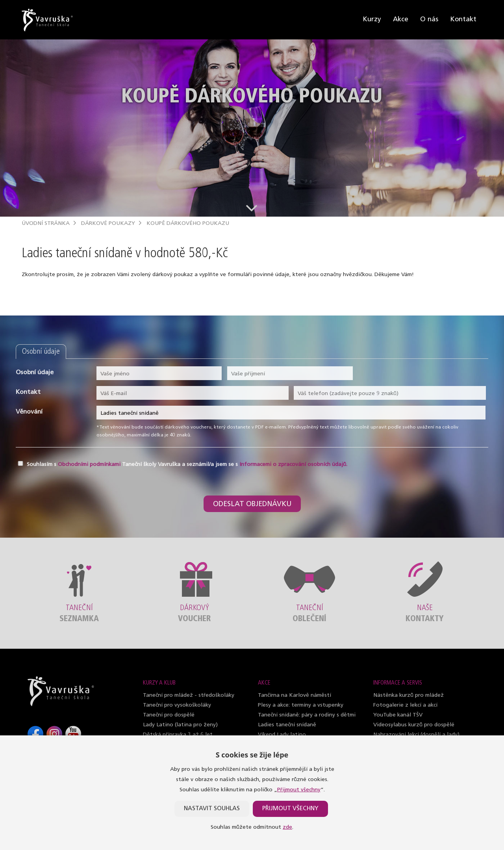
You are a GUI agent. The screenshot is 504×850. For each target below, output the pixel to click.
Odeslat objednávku (252, 504)
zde (287, 827)
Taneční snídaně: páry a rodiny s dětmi (307, 715)
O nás (429, 19)
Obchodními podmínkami (89, 465)
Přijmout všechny (299, 790)
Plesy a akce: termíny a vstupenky (301, 705)
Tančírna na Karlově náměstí (295, 695)
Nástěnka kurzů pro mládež (409, 695)
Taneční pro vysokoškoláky (177, 705)
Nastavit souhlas (212, 809)
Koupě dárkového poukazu (188, 224)
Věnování (29, 412)
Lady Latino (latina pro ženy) (180, 725)
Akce (401, 19)
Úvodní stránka (46, 224)
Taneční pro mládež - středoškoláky (189, 695)
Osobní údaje (35, 373)
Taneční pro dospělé (169, 715)
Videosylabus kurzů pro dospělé (414, 725)
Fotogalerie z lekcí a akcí (405, 705)
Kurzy (372, 19)
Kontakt (463, 19)
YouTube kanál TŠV (398, 715)
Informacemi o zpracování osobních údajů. (293, 465)
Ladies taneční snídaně (287, 725)
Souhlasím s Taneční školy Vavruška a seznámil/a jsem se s (187, 465)
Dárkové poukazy (108, 224)
